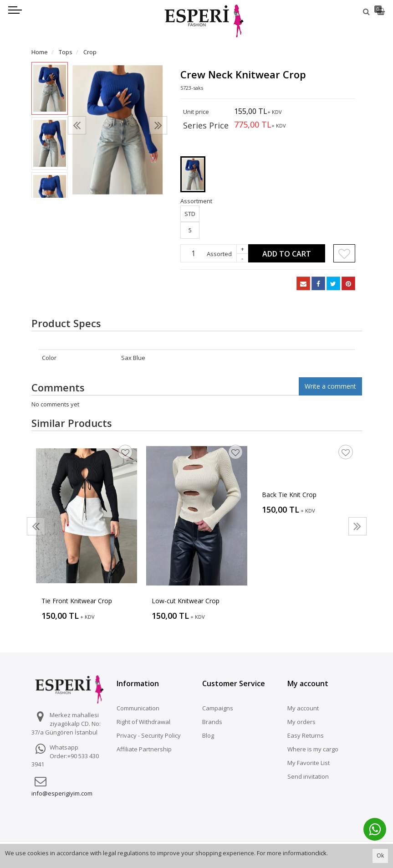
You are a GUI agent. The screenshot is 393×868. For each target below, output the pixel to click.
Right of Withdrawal (143, 722)
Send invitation (308, 776)
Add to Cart (287, 254)
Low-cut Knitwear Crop (186, 601)
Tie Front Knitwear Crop (77, 601)
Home (40, 52)
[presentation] (77, 125)
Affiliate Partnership (144, 749)
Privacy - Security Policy (149, 735)
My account (303, 708)
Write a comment (330, 386)
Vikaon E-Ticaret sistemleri (283, 838)
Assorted (219, 254)
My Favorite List (309, 763)
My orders (301, 722)
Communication (138, 708)
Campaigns (218, 708)
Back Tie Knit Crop (289, 495)
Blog (208, 735)
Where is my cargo (313, 749)
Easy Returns (306, 735)
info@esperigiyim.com (62, 793)
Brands (212, 722)
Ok (380, 855)
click (321, 853)
